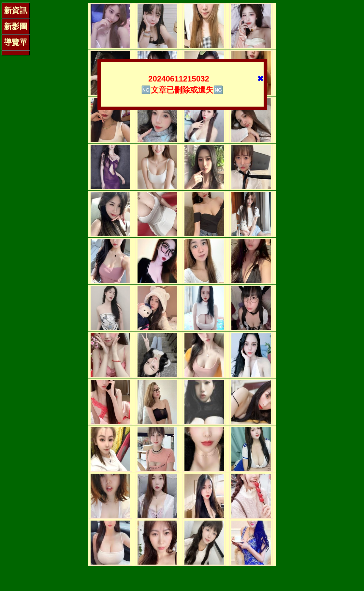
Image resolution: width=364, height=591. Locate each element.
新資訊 (16, 10)
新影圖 (16, 26)
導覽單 (16, 42)
